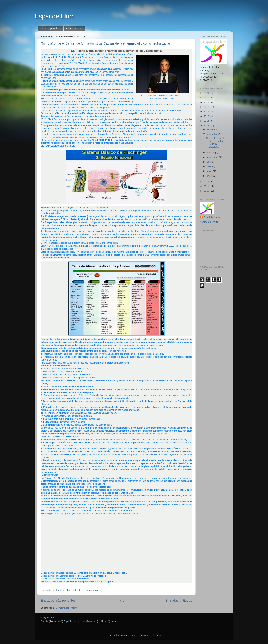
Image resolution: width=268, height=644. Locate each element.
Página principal (51, 28)
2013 (207, 125)
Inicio (120, 600)
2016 (207, 112)
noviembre (212, 134)
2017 (207, 107)
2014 (207, 121)
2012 (207, 182)
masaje (93, 621)
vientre (114, 621)
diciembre (212, 129)
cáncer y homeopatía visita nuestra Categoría (90, 582)
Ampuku (45, 621)
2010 (207, 191)
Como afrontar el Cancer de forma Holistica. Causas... (216, 142)
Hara (83, 621)
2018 (207, 102)
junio (209, 166)
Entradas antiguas (179, 600)
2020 (207, 93)
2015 (207, 116)
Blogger (157, 635)
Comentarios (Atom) (66, 608)
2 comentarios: (91, 590)
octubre (211, 153)
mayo (210, 171)
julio (209, 162)
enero (210, 176)
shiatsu (103, 621)
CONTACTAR (74, 28)
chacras (56, 621)
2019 (207, 98)
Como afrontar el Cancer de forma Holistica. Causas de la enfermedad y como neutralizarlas (106, 43)
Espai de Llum (55, 16)
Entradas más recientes (58, 600)
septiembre (213, 157)
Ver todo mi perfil (209, 222)
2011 (207, 186)
